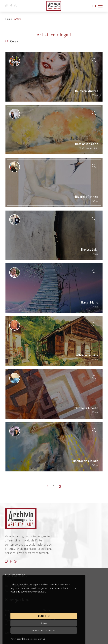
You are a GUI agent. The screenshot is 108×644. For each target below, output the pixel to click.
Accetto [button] (44, 616)
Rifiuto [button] (44, 623)
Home (9, 19)
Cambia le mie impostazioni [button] (44, 631)
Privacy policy (16, 639)
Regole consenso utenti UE (34, 639)
